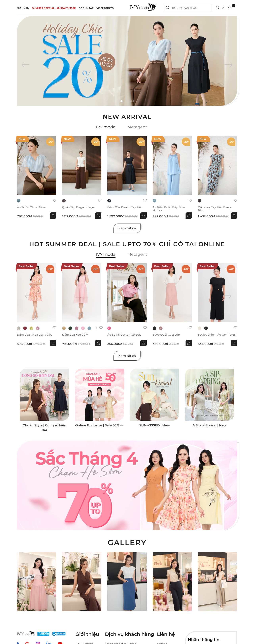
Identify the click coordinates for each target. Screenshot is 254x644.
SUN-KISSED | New (155, 425)
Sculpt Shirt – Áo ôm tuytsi (217, 335)
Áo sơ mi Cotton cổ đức (124, 335)
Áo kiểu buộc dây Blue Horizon (169, 209)
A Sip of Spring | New (210, 425)
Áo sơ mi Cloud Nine (31, 207)
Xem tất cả (127, 228)
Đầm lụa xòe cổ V (75, 335)
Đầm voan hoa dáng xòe (35, 335)
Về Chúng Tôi (105, 8)
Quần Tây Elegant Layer (79, 207)
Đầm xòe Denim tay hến (125, 207)
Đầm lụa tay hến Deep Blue (214, 209)
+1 (95, 328)
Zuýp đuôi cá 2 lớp (166, 335)
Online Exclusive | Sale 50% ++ (99, 425)
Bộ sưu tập (86, 8)
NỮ (19, 8)
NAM (26, 8)
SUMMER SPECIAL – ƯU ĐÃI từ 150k (54, 8)
